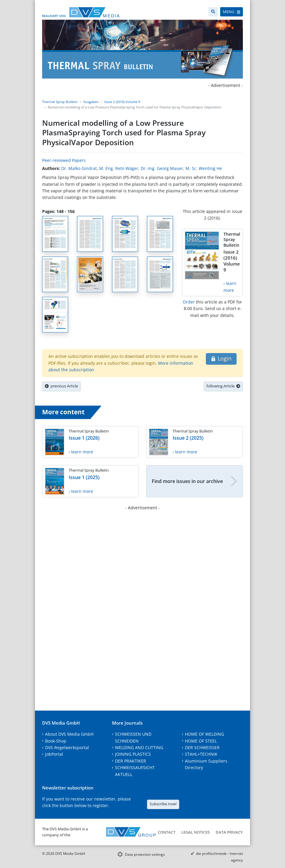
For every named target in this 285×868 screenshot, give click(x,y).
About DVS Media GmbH (69, 734)
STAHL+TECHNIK (201, 754)
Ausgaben (91, 102)
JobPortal (54, 754)
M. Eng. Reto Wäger (119, 168)
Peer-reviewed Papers (64, 160)
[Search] (213, 12)
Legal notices (196, 832)
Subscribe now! (163, 804)
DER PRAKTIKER (131, 761)
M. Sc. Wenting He (204, 168)
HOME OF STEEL (201, 741)
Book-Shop (56, 741)
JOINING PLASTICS (133, 754)
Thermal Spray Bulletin (60, 102)
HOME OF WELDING (204, 734)
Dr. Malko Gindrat (79, 168)
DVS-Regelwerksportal (67, 747)
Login (221, 358)
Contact (167, 832)
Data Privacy (229, 832)
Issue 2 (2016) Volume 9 (122, 102)
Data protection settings (145, 854)
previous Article (61, 386)
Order (189, 302)
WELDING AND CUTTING (139, 747)
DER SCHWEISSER (202, 747)
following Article (223, 386)
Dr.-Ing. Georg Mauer (162, 168)
